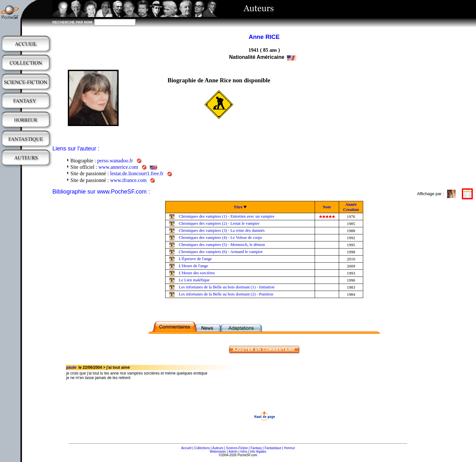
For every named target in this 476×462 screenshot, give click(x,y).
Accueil (186, 448)
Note (327, 207)
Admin (233, 452)
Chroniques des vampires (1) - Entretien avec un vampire (226, 216)
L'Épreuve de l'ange (195, 259)
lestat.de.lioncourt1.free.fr (137, 173)
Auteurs (218, 448)
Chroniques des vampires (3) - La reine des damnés (222, 230)
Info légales (258, 452)
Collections (202, 448)
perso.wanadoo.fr (115, 161)
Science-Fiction (237, 448)
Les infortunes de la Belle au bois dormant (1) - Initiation (226, 287)
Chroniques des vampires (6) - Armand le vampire (221, 252)
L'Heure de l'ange (193, 266)
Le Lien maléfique (194, 280)
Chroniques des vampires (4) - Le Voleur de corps (220, 237)
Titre (238, 207)
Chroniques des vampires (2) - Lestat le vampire (219, 223)
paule (71, 367)
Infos (244, 452)
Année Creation (351, 207)
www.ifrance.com (129, 180)
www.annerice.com (118, 167)
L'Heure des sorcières (197, 273)
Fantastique (273, 448)
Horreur (290, 448)
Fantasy (256, 448)
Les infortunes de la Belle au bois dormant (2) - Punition (226, 294)
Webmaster (218, 452)
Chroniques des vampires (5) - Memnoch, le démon (222, 245)
